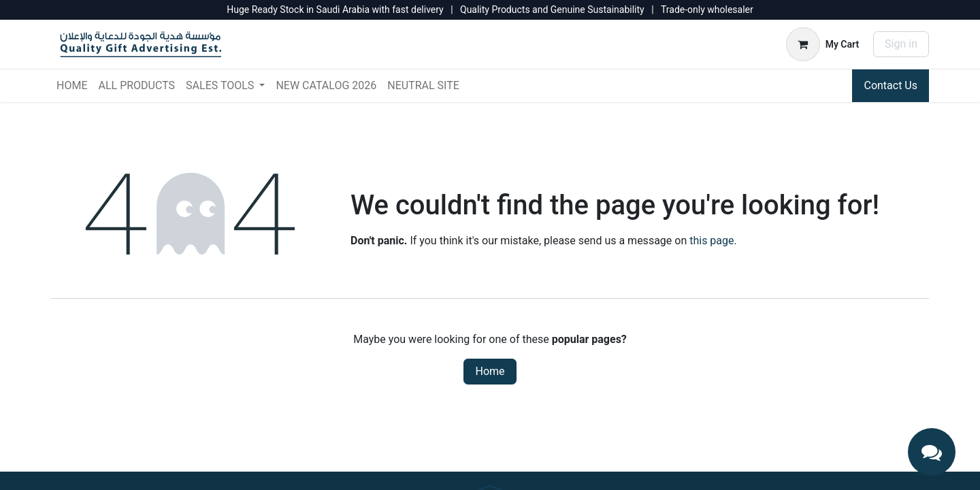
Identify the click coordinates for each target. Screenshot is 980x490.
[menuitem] (72, 86)
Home (490, 371)
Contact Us (891, 85)
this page (712, 241)
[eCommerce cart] (822, 44)
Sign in (901, 44)
